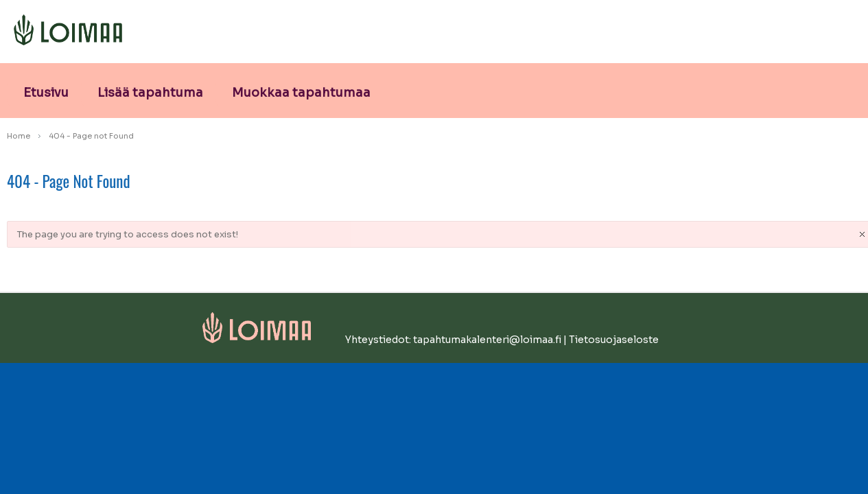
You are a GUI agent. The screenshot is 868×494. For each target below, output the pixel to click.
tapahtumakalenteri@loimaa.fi (487, 340)
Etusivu (46, 93)
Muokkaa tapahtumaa (301, 93)
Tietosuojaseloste (614, 340)
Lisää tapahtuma (150, 93)
